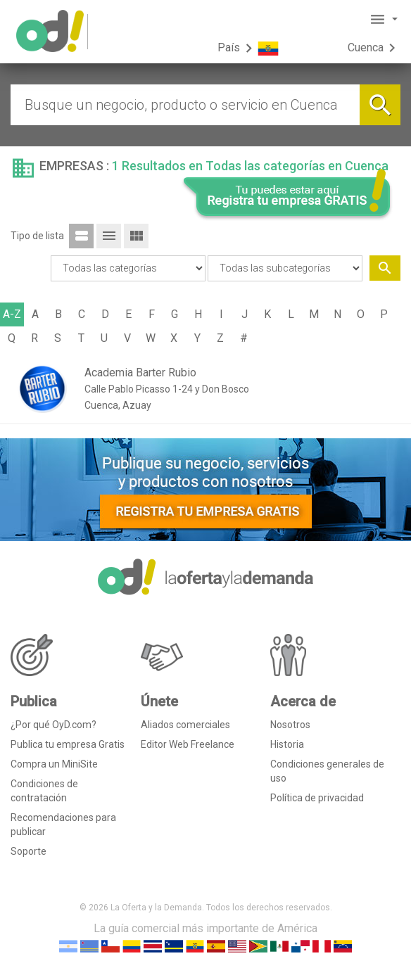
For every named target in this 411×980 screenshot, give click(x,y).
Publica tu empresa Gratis (68, 744)
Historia (287, 744)
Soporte (29, 851)
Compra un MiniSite (54, 764)
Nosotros (290, 725)
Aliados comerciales (185, 725)
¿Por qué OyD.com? (53, 725)
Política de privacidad (317, 798)
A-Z (12, 314)
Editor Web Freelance (188, 744)
